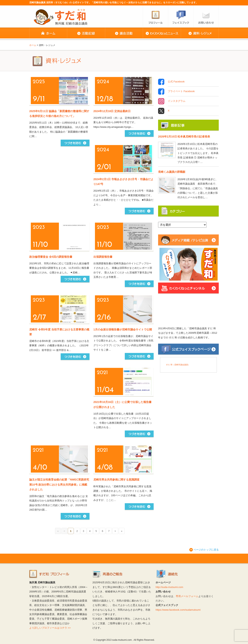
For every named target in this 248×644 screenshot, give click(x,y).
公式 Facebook (176, 82)
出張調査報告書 (103, 257)
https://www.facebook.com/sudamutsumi (178, 610)
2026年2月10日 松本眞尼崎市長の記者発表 (184, 137)
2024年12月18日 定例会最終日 (112, 111)
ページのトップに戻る (206, 550)
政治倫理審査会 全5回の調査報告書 (51, 257)
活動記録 (86, 33)
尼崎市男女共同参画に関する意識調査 (116, 480)
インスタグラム (177, 101)
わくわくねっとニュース (162, 33)
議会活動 (124, 33)
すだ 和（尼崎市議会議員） (178, 365)
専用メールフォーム (187, 596)
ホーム (48, 33)
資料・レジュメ (200, 33)
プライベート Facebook (181, 92)
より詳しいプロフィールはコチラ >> (50, 628)
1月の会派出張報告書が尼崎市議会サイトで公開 (123, 329)
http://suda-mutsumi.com (169, 587)
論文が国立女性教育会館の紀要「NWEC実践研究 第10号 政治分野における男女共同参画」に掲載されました (59, 484)
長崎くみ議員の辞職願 (172, 172)
